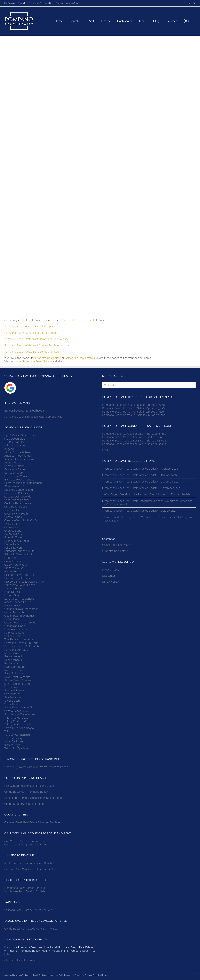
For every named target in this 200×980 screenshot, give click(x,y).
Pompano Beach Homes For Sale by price (30, 326)
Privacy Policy (111, 570)
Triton (8, 731)
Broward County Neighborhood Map (26, 411)
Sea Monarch (12, 694)
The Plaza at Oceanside (19, 639)
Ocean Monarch (14, 612)
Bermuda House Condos (19, 480)
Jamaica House (14, 588)
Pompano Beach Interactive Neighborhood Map (33, 417)
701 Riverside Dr (14, 442)
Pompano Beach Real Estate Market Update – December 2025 (142, 482)
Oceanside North (15, 626)
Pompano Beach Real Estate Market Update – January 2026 (140, 475)
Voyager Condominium (18, 735)
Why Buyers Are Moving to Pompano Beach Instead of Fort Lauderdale (147, 494)
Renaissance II (13, 656)
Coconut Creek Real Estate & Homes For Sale (32, 822)
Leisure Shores (13, 595)
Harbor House (13, 571)
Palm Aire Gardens (16, 629)
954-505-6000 (72, 3)
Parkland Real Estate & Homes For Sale (28, 910)
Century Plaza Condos (18, 503)
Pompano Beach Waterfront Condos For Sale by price (37, 345)
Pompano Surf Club (16, 650)
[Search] (105, 385)
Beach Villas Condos (17, 476)
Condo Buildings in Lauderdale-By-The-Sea (31, 929)
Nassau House (13, 605)
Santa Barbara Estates (18, 684)
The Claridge (12, 510)
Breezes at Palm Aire (17, 493)
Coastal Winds (13, 517)
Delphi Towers (13, 534)
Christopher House (16, 507)
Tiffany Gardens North (18, 724)
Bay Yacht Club (14, 473)
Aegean (9, 449)
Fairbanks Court (14, 544)
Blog (105, 450)
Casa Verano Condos (17, 500)
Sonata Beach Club (16, 711)
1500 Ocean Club (15, 439)
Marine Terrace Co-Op (18, 602)
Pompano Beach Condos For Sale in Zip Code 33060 (134, 434)
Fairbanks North (14, 548)
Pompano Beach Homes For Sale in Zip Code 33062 (134, 408)
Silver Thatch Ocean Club (20, 707)
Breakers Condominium (19, 490)
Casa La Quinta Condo (18, 497)
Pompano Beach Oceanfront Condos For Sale (32, 352)
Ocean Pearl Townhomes (19, 616)
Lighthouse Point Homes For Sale (25, 888)
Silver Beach (12, 701)
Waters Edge (12, 745)
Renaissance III (13, 660)
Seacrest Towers (14, 690)
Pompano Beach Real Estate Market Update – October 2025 (141, 511)
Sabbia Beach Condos (18, 680)
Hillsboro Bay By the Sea (19, 575)
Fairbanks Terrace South (19, 554)
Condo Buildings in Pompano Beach (26, 792)
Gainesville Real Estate (79, 358)
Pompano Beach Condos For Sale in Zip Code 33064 (134, 441)
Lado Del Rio (12, 592)
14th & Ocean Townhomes (20, 435)
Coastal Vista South (16, 514)
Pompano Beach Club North (21, 643)
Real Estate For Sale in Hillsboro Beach (28, 863)
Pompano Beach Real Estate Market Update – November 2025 (142, 488)
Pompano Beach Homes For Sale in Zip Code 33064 (134, 412)
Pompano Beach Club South (22, 646)
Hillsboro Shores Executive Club (24, 582)
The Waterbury (13, 738)
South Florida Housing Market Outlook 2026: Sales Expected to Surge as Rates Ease (148, 519)
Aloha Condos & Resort (18, 452)
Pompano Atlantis (15, 466)
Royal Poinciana (15, 673)
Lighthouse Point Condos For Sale (25, 891)
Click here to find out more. (21, 960)
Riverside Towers (15, 670)
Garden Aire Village (16, 565)
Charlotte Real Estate (48, 358)
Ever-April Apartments (18, 541)
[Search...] (149, 385)
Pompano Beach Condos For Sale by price (30, 333)
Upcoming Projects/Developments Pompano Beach (36, 767)
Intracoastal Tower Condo (20, 585)
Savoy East (11, 687)
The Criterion (12, 524)
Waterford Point (14, 742)
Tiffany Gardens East (17, 718)
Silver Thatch (12, 704)
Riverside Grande (15, 667)
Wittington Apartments (18, 748)
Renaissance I (13, 653)
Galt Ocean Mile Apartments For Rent (27, 844)
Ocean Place (12, 619)
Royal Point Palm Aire (17, 677)
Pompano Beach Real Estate (78, 320)
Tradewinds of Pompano (19, 728)
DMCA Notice (110, 582)
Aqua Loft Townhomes (18, 456)
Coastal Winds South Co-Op (21, 520)
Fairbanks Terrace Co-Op (19, 551)
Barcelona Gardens (16, 469)
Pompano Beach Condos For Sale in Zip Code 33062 (134, 437)
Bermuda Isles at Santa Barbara (23, 483)
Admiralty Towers (15, 445)
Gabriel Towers (13, 561)
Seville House (13, 697)
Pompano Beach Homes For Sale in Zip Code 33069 (134, 415)
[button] (186, 21)
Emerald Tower (14, 537)
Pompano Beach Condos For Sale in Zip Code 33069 (134, 444)
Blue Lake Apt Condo (17, 486)
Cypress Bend (13, 531)
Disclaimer (109, 576)
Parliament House (15, 636)
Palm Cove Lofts (14, 633)
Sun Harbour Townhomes (20, 714)
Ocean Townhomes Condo (20, 623)
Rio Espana (11, 663)
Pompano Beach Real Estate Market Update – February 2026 (141, 469)
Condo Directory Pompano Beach (25, 804)
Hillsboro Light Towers (18, 578)
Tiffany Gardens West (17, 721)
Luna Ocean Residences (19, 599)
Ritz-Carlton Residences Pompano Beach (29, 786)
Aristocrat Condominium (19, 459)
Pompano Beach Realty (37, 361)
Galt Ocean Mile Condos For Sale (25, 841)
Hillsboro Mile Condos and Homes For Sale (31, 869)
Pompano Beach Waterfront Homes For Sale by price (37, 339)
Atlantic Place (13, 463)
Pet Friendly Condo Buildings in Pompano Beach (34, 798)
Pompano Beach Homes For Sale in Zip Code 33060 (134, 405)
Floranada (10, 558)
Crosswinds (11, 527)
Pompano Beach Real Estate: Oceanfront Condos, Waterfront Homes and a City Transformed (148, 503)
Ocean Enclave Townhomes (21, 609)
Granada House (14, 568)
